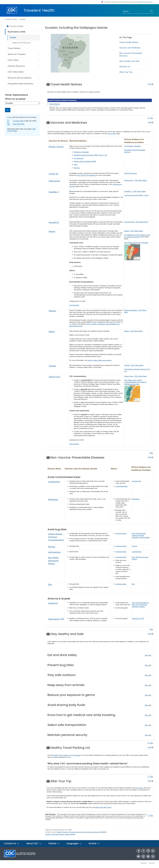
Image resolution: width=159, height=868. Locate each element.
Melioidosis (53, 499)
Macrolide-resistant (135, 151)
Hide (149, 84)
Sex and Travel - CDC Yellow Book (136, 222)
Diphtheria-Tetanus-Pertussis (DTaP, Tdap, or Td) (90, 155)
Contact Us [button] (12, 843)
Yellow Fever (54, 377)
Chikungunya (54, 181)
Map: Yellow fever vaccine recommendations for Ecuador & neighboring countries (135, 382)
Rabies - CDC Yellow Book (133, 331)
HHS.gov (144, 863)
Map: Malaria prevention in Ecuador (136, 243)
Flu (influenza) (79, 158)
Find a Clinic (112, 134)
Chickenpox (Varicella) (81, 152)
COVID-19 (53, 174)
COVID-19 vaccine (131, 173)
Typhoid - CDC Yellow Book (134, 365)
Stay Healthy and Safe (129, 61)
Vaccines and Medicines (130, 48)
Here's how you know (146, 2)
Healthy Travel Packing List (21, 43)
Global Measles (55, 104)
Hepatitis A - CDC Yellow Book (135, 191)
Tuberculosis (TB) (56, 619)
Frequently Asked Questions (20, 84)
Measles (52, 311)
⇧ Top (150, 118)
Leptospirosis (54, 482)
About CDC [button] (34, 843)
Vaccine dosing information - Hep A (136, 195)
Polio (76, 165)
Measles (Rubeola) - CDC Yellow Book (135, 311)
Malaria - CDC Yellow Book (134, 231)
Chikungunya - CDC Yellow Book (136, 180)
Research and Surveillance (20, 78)
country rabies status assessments (99, 360)
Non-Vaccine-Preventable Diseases (131, 54)
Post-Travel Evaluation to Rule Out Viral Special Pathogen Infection (141, 605)
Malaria (52, 231)
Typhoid (52, 366)
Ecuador (23, 19)
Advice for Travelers (17, 54)
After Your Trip (126, 72)
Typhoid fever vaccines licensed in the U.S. (137, 370)
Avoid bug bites (121, 533)
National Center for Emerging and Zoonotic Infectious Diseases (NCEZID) (81, 832)
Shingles (77, 168)
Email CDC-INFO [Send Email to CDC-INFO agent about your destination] (19, 124)
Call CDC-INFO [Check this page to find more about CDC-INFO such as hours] (18, 121)
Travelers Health (11, 19)
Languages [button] (74, 843)
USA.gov (152, 863)
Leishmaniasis (54, 552)
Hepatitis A (54, 192)
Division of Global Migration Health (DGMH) (60, 834)
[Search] (135, 11)
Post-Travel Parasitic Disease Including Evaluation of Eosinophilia (141, 535)
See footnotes (74, 305)
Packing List (125, 67)
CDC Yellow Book (16, 72)
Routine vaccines (56, 147)
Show (147, 655)
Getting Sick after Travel (103, 807)
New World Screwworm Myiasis (53, 561)
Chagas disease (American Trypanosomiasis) (56, 537)
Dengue (52, 547)
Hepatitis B (54, 222)
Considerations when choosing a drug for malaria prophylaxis (137, 236)
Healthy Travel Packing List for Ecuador (67, 755)
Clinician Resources (16, 66)
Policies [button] (54, 843)
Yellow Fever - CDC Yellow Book (135, 376)
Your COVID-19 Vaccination (87, 175)
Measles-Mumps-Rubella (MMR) (85, 161)
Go (8, 110)
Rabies (52, 332)
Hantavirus (53, 603)
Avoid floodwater (122, 486)
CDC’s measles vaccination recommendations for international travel (95, 325)
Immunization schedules (132, 146)
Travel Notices (14, 48)
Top (151, 453)
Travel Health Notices (129, 42)
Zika (50, 585)
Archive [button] (94, 843)
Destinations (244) (16, 32)
